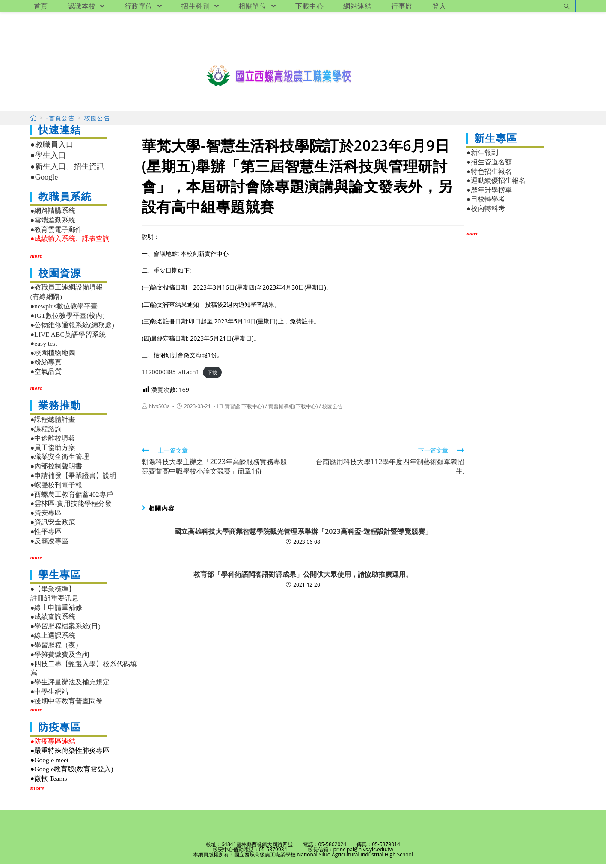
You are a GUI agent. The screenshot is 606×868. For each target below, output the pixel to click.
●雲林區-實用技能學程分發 (71, 508)
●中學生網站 (49, 696)
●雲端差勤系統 (53, 224)
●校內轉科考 (486, 213)
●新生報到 (482, 157)
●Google (44, 181)
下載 (212, 377)
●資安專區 (46, 517)
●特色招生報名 (489, 175)
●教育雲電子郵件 (56, 233)
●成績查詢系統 (53, 621)
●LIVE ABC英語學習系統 (68, 338)
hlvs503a (159, 410)
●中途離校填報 (53, 442)
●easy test (44, 348)
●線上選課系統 (53, 640)
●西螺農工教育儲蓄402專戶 (72, 498)
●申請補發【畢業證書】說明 (73, 480)
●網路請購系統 (53, 215)
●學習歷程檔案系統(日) (65, 630)
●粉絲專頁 (46, 366)
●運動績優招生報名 (496, 185)
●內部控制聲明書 (56, 470)
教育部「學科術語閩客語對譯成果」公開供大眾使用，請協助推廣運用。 (303, 578)
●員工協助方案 (53, 452)
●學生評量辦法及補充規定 (70, 686)
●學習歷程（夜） (56, 649)
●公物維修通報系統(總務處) (72, 329)
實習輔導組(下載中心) (293, 410)
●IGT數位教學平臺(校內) (68, 320)
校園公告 (333, 410)
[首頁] (34, 122)
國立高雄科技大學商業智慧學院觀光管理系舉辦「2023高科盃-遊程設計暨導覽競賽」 (303, 536)
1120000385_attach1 (171, 376)
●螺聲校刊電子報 (56, 489)
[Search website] (567, 7)
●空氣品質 (46, 376)
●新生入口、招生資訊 (67, 171)
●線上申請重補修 (56, 612)
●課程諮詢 (46, 433)
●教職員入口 (52, 149)
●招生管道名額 (489, 166)
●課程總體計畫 (53, 424)
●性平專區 (46, 536)
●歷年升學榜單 (489, 194)
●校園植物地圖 (53, 357)
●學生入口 (48, 160)
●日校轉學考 (486, 203)
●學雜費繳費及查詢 (60, 658)
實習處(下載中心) (244, 410)
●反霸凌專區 (49, 545)
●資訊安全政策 (53, 526)
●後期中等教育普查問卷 (67, 705)
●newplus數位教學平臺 (64, 310)
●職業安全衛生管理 (60, 461)
